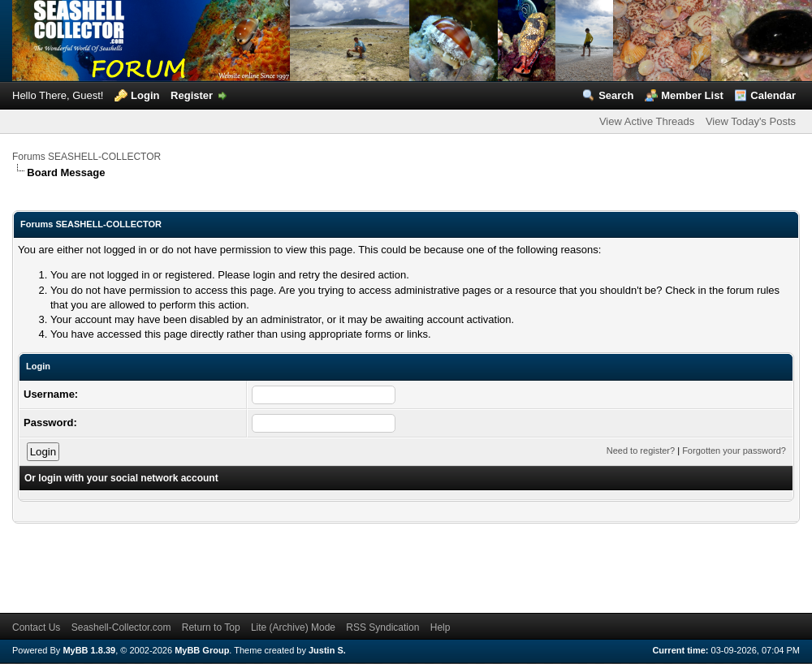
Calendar (773, 95)
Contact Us (36, 627)
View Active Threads (647, 121)
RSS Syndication (382, 627)
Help (441, 627)
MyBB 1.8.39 (89, 650)
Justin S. (327, 650)
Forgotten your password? (734, 451)
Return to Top (211, 627)
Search (616, 95)
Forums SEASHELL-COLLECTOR (86, 157)
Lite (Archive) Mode (293, 627)
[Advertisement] (308, 560)
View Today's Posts (751, 121)
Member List (692, 95)
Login (145, 95)
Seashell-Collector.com (121, 627)
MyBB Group (202, 650)
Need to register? (641, 451)
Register (192, 95)
